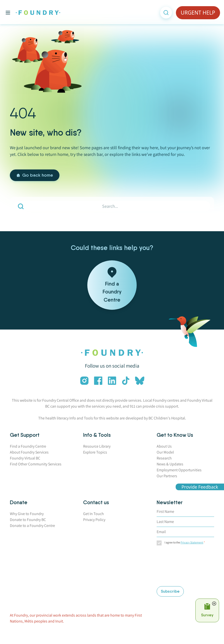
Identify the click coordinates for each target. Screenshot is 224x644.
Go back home (35, 175)
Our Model (165, 452)
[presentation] (177, 566)
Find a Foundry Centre (28, 446)
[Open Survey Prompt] (207, 610)
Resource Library (97, 446)
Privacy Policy (94, 520)
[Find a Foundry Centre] (112, 285)
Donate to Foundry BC (28, 520)
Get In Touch (93, 514)
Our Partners (167, 476)
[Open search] (166, 13)
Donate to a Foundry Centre (32, 526)
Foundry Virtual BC (25, 458)
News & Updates (170, 464)
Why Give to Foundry (27, 514)
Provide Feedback (200, 487)
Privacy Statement (192, 542)
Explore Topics (95, 452)
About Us (164, 446)
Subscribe (170, 591)
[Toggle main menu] (8, 13)
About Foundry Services (29, 452)
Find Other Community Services (36, 464)
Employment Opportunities (179, 470)
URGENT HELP (198, 13)
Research (164, 458)
